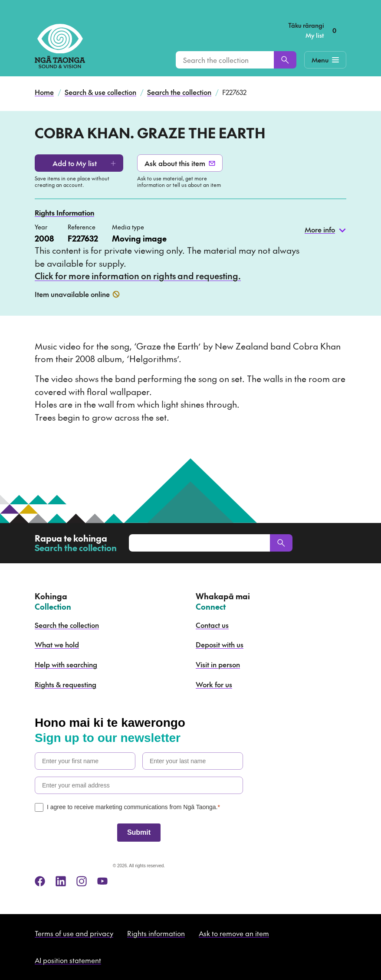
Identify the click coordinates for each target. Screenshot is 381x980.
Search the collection (179, 92)
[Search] (285, 60)
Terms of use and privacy (74, 933)
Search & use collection (100, 92)
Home (44, 92)
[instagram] (82, 881)
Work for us (214, 684)
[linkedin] (61, 881)
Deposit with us (220, 644)
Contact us (212, 625)
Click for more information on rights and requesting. (138, 276)
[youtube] (102, 881)
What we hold (57, 644)
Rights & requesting (66, 684)
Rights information (156, 933)
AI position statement (68, 960)
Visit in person (218, 664)
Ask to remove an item (234, 933)
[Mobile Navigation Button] (325, 60)
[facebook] (40, 881)
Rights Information (64, 212)
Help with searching (66, 664)
